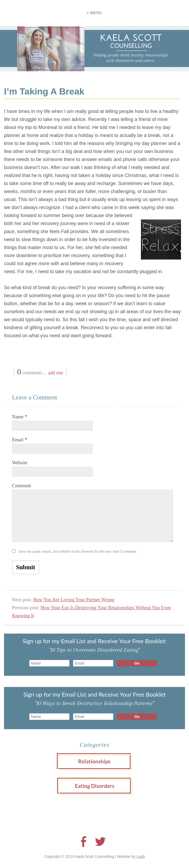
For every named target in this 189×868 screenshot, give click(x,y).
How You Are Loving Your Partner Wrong (74, 600)
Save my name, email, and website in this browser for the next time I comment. (78, 551)
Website (20, 463)
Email (20, 440)
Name (19, 417)
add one (56, 373)
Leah (141, 857)
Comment (21, 486)
